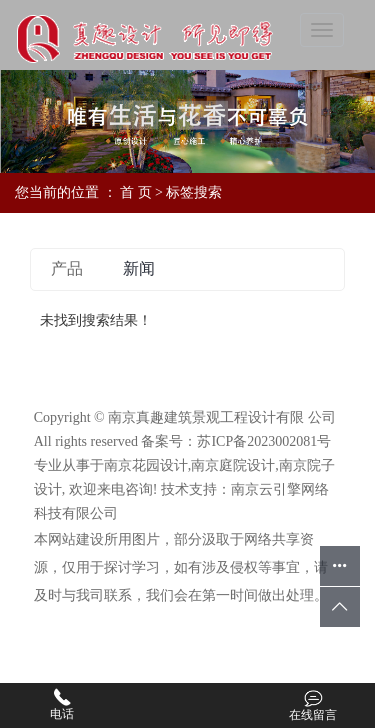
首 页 (136, 192)
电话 (62, 704)
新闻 (139, 268)
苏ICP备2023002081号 (264, 441)
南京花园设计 (146, 465)
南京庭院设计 (233, 465)
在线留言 (313, 705)
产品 (67, 268)
